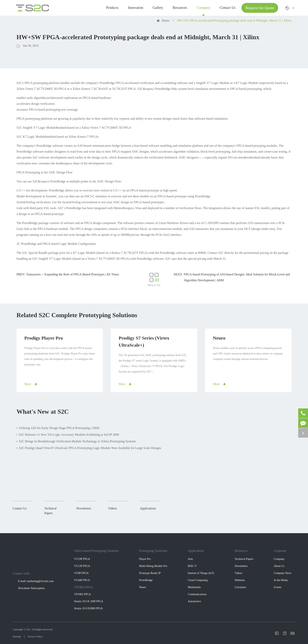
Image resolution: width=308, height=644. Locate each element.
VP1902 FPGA (82, 594)
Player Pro (145, 559)
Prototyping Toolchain (153, 551)
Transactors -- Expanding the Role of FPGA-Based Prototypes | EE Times (73, 274)
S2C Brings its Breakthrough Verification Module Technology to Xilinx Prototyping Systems (77, 441)
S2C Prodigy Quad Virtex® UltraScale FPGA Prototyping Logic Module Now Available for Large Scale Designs (90, 448)
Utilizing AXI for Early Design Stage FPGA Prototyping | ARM (59, 428)
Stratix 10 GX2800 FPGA (88, 608)
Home (165, 20)
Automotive (194, 601)
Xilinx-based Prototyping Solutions (96, 551)
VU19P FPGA (82, 559)
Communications (197, 594)
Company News (283, 573)
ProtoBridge (146, 580)
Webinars (240, 580)
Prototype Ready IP (150, 573)
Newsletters (241, 566)
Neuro (219, 338)
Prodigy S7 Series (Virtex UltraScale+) (144, 342)
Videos (238, 573)
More (28, 384)
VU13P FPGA (82, 566)
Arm (190, 559)
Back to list (154, 280)
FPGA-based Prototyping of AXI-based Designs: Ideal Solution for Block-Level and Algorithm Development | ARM (237, 277)
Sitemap (17, 636)
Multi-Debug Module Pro (153, 566)
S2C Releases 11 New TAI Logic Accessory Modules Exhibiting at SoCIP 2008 (69, 435)
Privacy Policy (35, 636)
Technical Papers (244, 559)
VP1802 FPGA (84, 587)
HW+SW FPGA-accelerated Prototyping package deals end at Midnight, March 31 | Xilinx (234, 20)
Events (278, 587)
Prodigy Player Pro (44, 338)
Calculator (240, 587)
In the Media (281, 580)
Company (279, 559)
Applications (196, 551)
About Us (279, 566)
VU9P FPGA (81, 573)
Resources (241, 551)
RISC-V (192, 566)
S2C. (29, 629)
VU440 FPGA (82, 580)
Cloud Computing (198, 580)
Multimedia (194, 587)
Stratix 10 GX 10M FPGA (89, 601)
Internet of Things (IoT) (201, 573)
